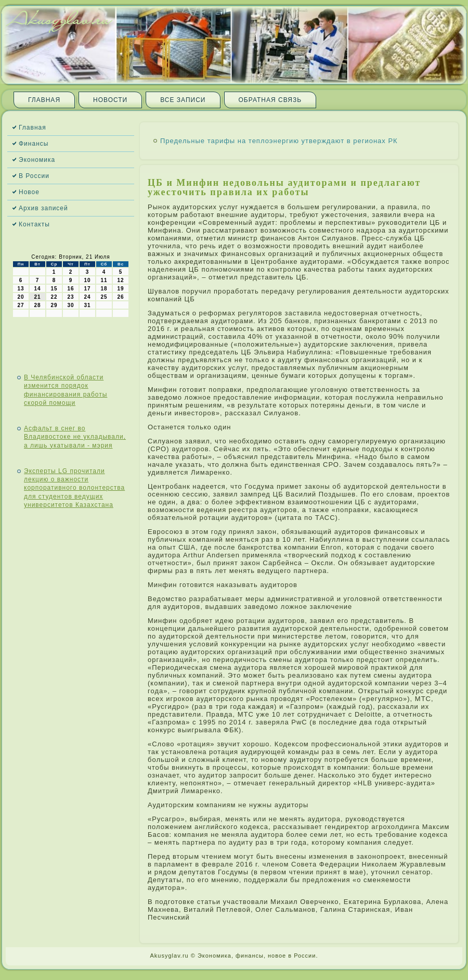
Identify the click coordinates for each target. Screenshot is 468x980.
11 (104, 280)
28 (37, 305)
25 (104, 297)
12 (120, 280)
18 (104, 289)
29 (54, 305)
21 (37, 297)
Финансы (34, 144)
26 (120, 297)
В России (34, 176)
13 (21, 289)
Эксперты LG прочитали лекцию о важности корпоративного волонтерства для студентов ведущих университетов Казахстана (74, 488)
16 (70, 289)
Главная (44, 100)
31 (87, 305)
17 (87, 289)
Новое (29, 192)
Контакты (34, 224)
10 (87, 280)
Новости (110, 100)
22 (54, 297)
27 (21, 305)
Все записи (183, 100)
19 (120, 289)
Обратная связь (270, 100)
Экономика (37, 160)
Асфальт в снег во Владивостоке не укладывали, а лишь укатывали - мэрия (75, 437)
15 (54, 289)
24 (87, 297)
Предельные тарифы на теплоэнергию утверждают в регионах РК (279, 141)
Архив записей (43, 208)
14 (37, 289)
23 (70, 297)
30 (70, 305)
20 (21, 297)
